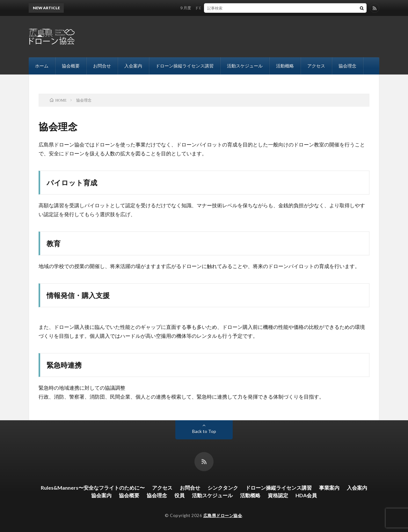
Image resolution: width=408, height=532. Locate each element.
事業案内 (329, 488)
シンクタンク (223, 488)
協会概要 (71, 66)
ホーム (42, 66)
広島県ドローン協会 (223, 515)
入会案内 (133, 66)
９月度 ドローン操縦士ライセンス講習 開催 (223, 8)
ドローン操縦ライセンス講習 (185, 66)
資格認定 (278, 495)
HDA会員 (306, 495)
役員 (179, 495)
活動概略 (285, 66)
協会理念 (347, 66)
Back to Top (204, 431)
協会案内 (101, 495)
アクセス (316, 66)
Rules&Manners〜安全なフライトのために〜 (93, 488)
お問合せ (102, 66)
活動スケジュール (245, 66)
